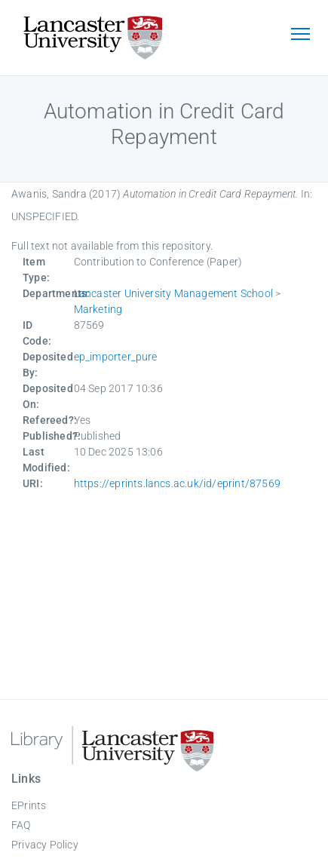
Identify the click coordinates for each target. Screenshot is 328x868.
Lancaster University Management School (174, 293)
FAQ (21, 825)
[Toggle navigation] (300, 35)
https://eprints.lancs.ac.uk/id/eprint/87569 (178, 483)
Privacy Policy (45, 845)
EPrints (29, 805)
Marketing (98, 309)
